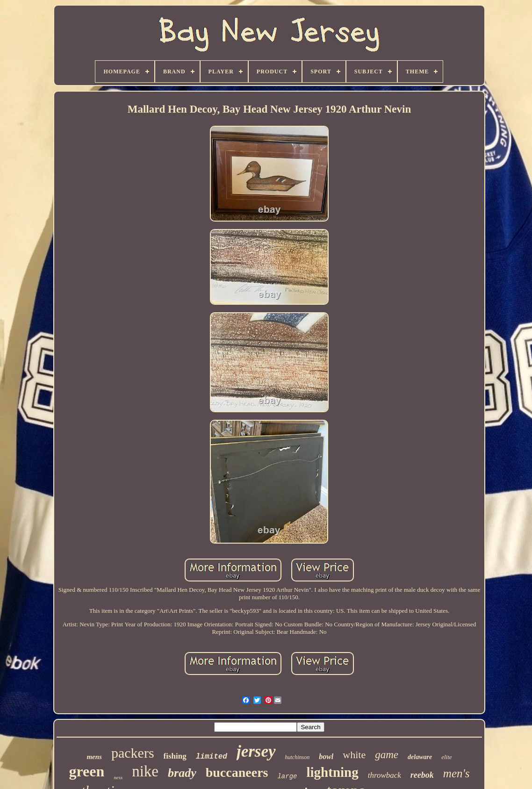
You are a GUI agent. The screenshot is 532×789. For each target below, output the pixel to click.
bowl (326, 757)
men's (457, 773)
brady (182, 773)
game (387, 755)
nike (145, 771)
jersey (256, 751)
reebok (422, 775)
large (287, 776)
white (354, 755)
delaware (420, 757)
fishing (175, 756)
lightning (332, 772)
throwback (385, 775)
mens (94, 757)
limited (212, 757)
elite (446, 757)
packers (133, 753)
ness (118, 777)
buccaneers (237, 772)
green (86, 771)
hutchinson (298, 757)
